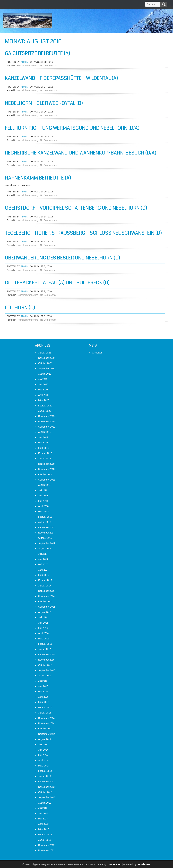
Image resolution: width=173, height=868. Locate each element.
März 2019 (44, 448)
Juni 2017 (43, 559)
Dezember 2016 (46, 591)
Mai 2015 (43, 692)
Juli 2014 (43, 745)
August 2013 (45, 803)
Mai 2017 (43, 564)
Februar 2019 (45, 453)
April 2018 (43, 506)
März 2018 (44, 511)
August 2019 (45, 432)
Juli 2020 (43, 379)
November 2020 (46, 358)
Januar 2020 (45, 411)
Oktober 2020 (45, 363)
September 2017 (47, 543)
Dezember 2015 (46, 654)
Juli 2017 (43, 554)
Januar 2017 (45, 586)
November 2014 (46, 723)
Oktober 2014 (45, 729)
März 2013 (44, 829)
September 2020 (47, 369)
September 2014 (47, 734)
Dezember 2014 (46, 718)
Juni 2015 (43, 686)
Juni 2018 (43, 496)
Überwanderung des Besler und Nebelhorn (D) (63, 258)
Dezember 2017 (46, 527)
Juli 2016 (43, 617)
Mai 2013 (43, 819)
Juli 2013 (43, 808)
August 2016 (45, 612)
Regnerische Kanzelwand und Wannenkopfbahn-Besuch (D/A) (81, 153)
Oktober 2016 (45, 602)
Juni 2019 (43, 437)
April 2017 (43, 570)
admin (24, 62)
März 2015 (44, 702)
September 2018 (47, 480)
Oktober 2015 (45, 665)
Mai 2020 (43, 390)
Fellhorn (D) (20, 308)
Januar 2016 (45, 649)
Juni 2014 (43, 750)
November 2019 (46, 421)
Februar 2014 (45, 771)
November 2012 (46, 850)
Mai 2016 (43, 628)
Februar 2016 (45, 644)
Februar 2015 (45, 707)
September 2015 (47, 670)
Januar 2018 (45, 522)
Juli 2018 (43, 490)
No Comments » (48, 66)
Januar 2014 (45, 776)
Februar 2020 (45, 406)
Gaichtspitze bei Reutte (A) (38, 53)
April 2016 (43, 633)
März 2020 (44, 400)
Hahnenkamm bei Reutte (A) (38, 178)
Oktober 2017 (45, 538)
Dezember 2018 (46, 464)
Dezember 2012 (46, 845)
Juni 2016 (43, 623)
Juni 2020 (43, 384)
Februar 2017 (45, 580)
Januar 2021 (45, 353)
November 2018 (46, 469)
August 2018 (45, 485)
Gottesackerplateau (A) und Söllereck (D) (57, 283)
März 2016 (44, 639)
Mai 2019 (43, 443)
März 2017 (44, 575)
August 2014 (45, 739)
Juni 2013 (43, 813)
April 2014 (43, 760)
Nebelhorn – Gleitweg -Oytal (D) (44, 103)
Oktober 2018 (45, 474)
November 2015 (46, 660)
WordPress (144, 864)
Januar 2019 (45, 458)
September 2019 (47, 427)
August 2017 (45, 549)
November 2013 (46, 787)
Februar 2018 (45, 517)
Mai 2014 (43, 755)
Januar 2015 (45, 713)
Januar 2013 (45, 840)
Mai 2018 (43, 501)
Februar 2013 (45, 834)
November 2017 (46, 533)
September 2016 (47, 607)
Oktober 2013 (45, 792)
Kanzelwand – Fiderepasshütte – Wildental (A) (61, 78)
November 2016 (46, 596)
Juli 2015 (43, 681)
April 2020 (43, 395)
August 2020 (45, 374)
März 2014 (44, 766)
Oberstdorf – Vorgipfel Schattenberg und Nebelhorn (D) (76, 208)
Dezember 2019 (46, 416)
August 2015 (45, 676)
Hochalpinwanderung (27, 66)
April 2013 (43, 824)
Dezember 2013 (46, 782)
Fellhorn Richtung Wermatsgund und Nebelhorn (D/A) (72, 128)
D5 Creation (114, 864)
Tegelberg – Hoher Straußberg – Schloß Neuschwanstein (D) (83, 233)
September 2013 (47, 797)
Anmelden (97, 353)
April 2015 (43, 697)
